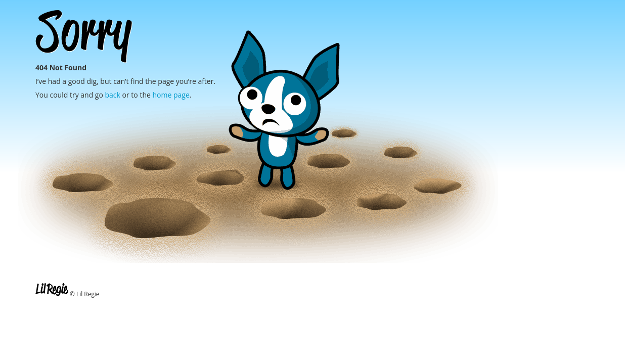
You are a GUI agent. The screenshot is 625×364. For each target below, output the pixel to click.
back (113, 95)
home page (171, 95)
